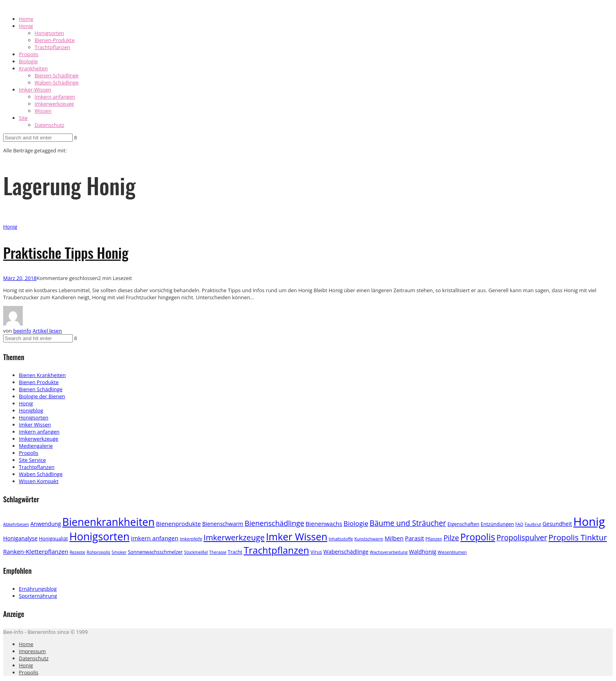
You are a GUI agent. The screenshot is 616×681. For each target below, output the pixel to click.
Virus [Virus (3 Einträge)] (316, 552)
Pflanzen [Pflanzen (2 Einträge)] (434, 539)
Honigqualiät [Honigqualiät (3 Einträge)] (53, 539)
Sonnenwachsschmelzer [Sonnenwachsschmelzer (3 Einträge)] (156, 552)
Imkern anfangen (55, 97)
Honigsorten (49, 33)
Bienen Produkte (39, 382)
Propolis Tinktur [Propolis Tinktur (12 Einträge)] (578, 537)
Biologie (28, 61)
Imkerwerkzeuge (54, 104)
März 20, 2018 (20, 278)
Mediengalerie (36, 446)
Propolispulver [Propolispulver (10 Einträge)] (522, 538)
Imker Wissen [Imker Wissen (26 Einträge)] (297, 536)
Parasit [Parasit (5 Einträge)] (415, 538)
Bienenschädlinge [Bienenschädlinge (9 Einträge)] (275, 523)
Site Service (32, 460)
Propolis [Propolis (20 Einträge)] (478, 537)
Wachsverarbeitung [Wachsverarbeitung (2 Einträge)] (389, 552)
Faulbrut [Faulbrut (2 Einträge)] (533, 524)
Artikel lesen (47, 331)
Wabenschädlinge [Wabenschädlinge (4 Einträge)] (346, 552)
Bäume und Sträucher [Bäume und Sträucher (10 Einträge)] (408, 523)
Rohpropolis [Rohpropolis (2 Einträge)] (98, 552)
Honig (26, 26)
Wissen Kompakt (39, 481)
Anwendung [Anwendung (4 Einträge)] (46, 524)
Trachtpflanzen (52, 47)
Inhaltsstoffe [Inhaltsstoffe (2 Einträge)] (341, 539)
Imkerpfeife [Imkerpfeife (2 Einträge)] (191, 539)
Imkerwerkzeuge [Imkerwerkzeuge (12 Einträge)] (234, 537)
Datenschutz (49, 125)
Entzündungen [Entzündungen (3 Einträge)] (498, 524)
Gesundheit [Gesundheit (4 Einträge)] (557, 524)
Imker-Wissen (35, 90)
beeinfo (22, 331)
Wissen (43, 111)
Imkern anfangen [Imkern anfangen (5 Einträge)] (155, 538)
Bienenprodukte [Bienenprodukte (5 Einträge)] (178, 524)
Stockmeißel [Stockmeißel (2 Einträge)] (196, 552)
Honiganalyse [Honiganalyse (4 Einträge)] (20, 538)
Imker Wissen (35, 425)
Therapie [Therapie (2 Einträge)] (218, 552)
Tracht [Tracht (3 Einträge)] (235, 552)
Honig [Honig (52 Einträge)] (589, 522)
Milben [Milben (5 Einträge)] (394, 538)
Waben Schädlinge (41, 474)
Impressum (32, 651)
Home (26, 19)
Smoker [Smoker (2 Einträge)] (119, 552)
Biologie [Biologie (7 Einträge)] (356, 523)
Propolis (29, 54)
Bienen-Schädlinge (57, 75)
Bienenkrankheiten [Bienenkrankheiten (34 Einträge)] (109, 522)
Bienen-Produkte (55, 40)
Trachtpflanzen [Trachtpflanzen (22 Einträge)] (276, 550)
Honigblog (31, 410)
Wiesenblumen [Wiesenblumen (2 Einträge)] (452, 552)
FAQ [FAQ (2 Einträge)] (519, 524)
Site (23, 118)
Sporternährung (38, 596)
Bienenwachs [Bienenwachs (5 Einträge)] (324, 524)
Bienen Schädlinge (41, 389)
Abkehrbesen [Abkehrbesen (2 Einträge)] (16, 524)
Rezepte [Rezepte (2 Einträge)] (77, 552)
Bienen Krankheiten (42, 375)
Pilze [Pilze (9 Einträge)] (451, 537)
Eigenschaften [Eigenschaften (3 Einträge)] (463, 524)
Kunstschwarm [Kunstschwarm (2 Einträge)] (369, 539)
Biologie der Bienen (42, 396)
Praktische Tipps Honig (66, 252)
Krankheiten (33, 68)
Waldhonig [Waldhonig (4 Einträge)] (423, 552)
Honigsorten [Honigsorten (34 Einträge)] (99, 536)
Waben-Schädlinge (57, 82)
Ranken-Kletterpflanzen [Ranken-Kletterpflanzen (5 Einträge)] (36, 551)
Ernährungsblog (38, 589)
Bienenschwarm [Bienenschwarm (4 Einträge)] (223, 524)
